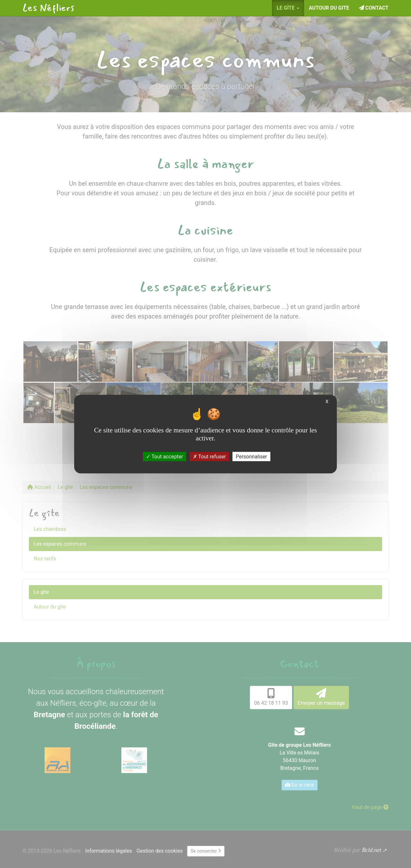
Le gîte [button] (288, 8)
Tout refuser (210, 456)
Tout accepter (165, 456)
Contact (374, 8)
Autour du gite (329, 8)
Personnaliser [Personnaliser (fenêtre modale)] (251, 456)
